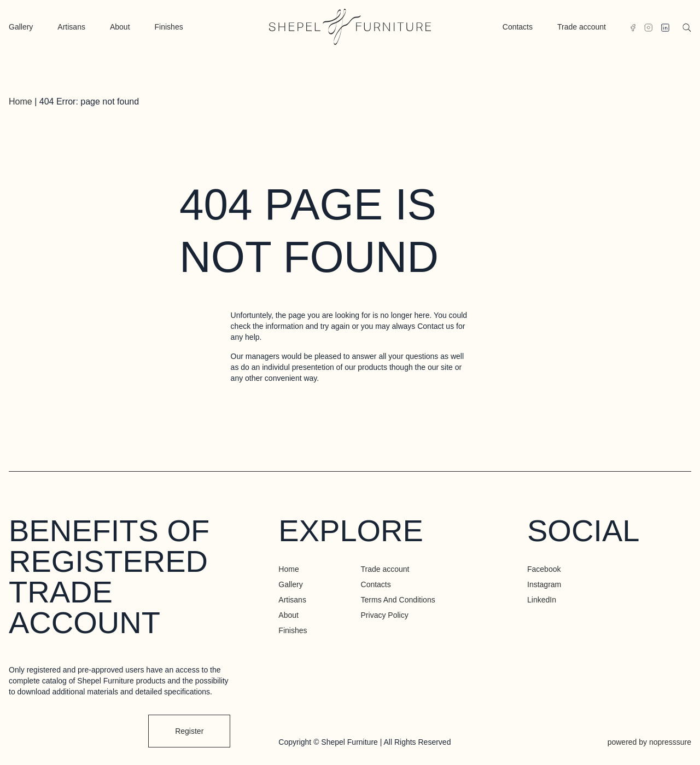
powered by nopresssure (649, 742)
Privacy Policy (385, 615)
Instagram (544, 584)
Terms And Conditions (398, 600)
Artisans (71, 27)
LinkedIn (542, 600)
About (120, 27)
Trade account (582, 27)
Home (21, 102)
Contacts (518, 27)
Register (189, 731)
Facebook (544, 569)
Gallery (21, 27)
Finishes (169, 27)
